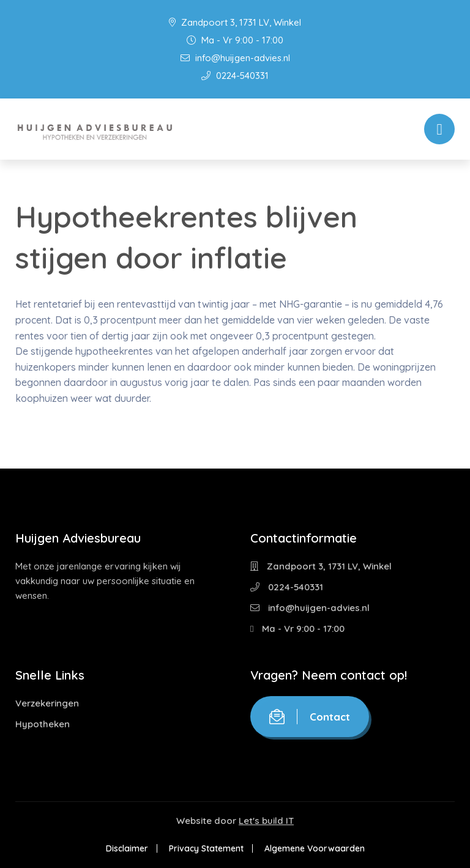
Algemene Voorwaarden (315, 848)
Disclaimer (127, 848)
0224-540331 (235, 76)
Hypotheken (43, 724)
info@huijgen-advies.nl (235, 58)
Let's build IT (266, 821)
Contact (310, 717)
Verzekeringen (47, 703)
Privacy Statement (206, 848)
